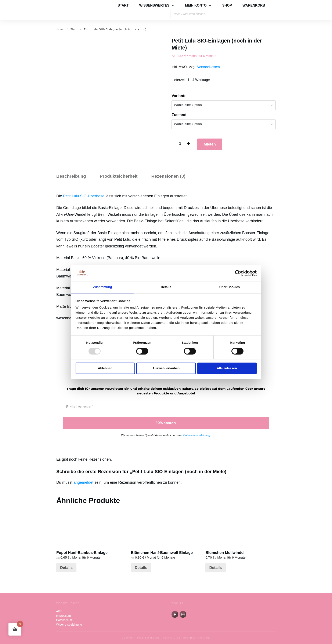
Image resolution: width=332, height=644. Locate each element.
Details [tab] (166, 287)
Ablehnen (105, 368)
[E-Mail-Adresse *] (166, 407)
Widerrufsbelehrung (69, 625)
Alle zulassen (227, 368)
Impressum (63, 616)
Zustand (179, 115)
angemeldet (83, 482)
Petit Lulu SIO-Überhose (84, 196)
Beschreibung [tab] (71, 176)
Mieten (210, 144)
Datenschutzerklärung (197, 435)
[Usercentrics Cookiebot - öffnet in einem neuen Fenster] (238, 273)
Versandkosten (208, 67)
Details (66, 568)
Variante (179, 96)
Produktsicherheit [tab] (119, 176)
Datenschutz (64, 620)
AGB (59, 611)
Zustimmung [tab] (102, 287)
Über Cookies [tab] (230, 287)
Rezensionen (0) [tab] (168, 176)
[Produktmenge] (180, 144)
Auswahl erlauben (166, 368)
